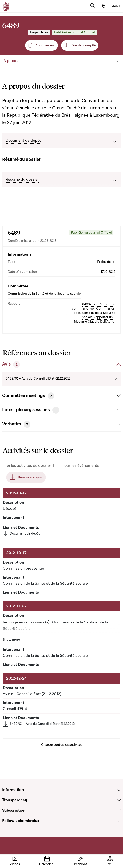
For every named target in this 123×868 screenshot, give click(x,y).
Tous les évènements (81, 466)
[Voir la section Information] (119, 790)
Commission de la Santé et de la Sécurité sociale (44, 294)
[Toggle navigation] (116, 6)
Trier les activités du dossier (27, 466)
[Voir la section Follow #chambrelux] (119, 821)
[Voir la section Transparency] (119, 800)
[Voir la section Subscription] (119, 811)
